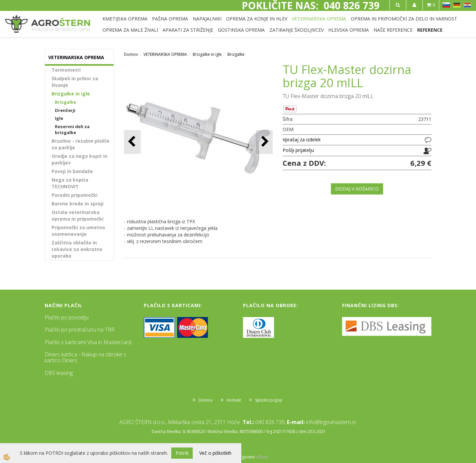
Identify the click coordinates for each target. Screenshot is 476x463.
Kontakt (234, 400)
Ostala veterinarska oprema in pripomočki (78, 215)
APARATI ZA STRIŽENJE (188, 30)
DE (457, 5)
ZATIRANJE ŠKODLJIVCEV (297, 30)
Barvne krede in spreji (78, 204)
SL (446, 5)
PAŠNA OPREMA (170, 19)
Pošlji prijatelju (298, 150)
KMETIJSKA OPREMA (125, 19)
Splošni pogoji (269, 400)
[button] (264, 142)
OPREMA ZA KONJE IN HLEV (257, 19)
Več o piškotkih (215, 453)
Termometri (66, 70)
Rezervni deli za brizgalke (72, 130)
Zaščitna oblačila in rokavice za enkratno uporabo (77, 249)
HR (467, 5)
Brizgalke (65, 102)
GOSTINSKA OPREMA (241, 30)
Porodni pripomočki (75, 195)
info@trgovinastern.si (331, 422)
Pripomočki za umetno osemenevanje (78, 231)
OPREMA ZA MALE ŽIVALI (130, 30)
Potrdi (182, 453)
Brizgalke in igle (71, 94)
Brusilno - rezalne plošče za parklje (80, 144)
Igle (59, 118)
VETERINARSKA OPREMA (319, 19)
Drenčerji (65, 110)
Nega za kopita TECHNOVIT (70, 183)
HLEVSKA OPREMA (349, 30)
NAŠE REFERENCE (393, 30)
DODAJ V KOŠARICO (357, 189)
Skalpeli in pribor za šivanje (75, 82)
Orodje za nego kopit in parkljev (79, 159)
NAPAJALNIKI (207, 19)
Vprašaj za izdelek (302, 140)
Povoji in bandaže (72, 171)
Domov (131, 54)
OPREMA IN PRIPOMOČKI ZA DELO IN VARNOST (404, 19)
